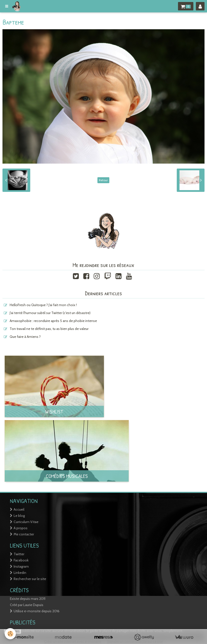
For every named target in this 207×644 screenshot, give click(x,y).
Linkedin (20, 573)
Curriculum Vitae (26, 522)
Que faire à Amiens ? (25, 337)
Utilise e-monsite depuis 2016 (37, 611)
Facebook (21, 560)
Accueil (19, 509)
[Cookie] (11, 634)
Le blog (19, 516)
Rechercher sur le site (30, 579)
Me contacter (24, 534)
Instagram (21, 566)
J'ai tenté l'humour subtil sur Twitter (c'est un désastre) (50, 313)
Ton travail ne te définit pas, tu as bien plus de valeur (49, 329)
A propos (21, 528)
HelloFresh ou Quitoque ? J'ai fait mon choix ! (43, 305)
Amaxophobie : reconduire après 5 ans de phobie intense (53, 321)
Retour (103, 180)
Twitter (19, 554)
